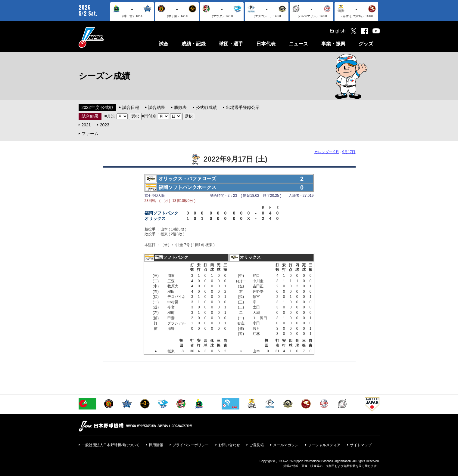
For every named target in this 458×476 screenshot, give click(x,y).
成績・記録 (194, 44)
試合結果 (157, 107)
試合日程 (131, 107)
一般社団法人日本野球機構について (111, 445)
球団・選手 (231, 44)
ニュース (298, 44)
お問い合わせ (229, 445)
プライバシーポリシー (191, 445)
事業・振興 (333, 44)
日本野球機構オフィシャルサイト (107, 37)
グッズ (366, 44)
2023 (105, 125)
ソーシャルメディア (324, 445)
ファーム (90, 134)
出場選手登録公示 (243, 107)
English (338, 31)
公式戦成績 (206, 107)
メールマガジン (286, 445)
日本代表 (266, 44)
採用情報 (156, 445)
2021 (86, 125)
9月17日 (349, 152)
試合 (164, 44)
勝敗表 (180, 107)
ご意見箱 (257, 445)
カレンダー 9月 (327, 152)
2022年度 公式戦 (97, 107)
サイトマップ (361, 445)
